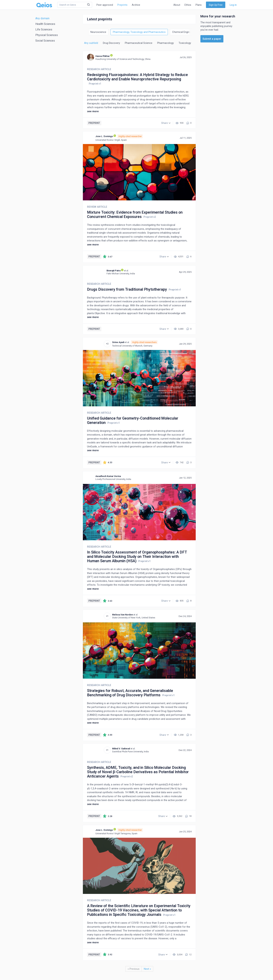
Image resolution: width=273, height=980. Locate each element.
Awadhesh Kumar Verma (108, 476)
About (177, 5)
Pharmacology (165, 43)
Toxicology (185, 43)
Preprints (122, 5)
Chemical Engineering (184, 32)
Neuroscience (98, 32)
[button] (166, 123)
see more (93, 111)
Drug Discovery (111, 43)
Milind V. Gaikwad (121, 749)
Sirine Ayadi (118, 342)
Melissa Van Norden (122, 615)
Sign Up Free (216, 5)
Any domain (42, 18)
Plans (199, 5)
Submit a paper (212, 39)
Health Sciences (45, 24)
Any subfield (91, 43)
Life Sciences (44, 29)
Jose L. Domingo (104, 136)
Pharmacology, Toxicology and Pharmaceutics (139, 32)
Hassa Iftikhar (103, 56)
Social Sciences (45, 41)
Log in (233, 5)
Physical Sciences (47, 35)
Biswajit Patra (114, 271)
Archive (136, 5)
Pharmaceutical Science (139, 43)
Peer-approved (105, 5)
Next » (147, 969)
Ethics (188, 5)
